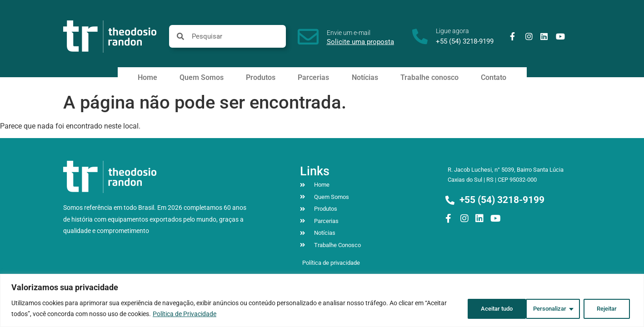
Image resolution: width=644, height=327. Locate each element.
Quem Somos (202, 77)
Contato (494, 77)
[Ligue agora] (420, 36)
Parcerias (313, 77)
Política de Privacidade (185, 314)
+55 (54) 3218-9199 (465, 41)
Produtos (261, 77)
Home (147, 77)
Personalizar (482, 308)
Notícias (365, 77)
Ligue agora (452, 31)
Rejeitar (542, 308)
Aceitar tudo (602, 308)
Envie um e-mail (349, 33)
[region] (322, 300)
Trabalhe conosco (429, 77)
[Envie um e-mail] (308, 37)
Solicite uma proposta (360, 42)
